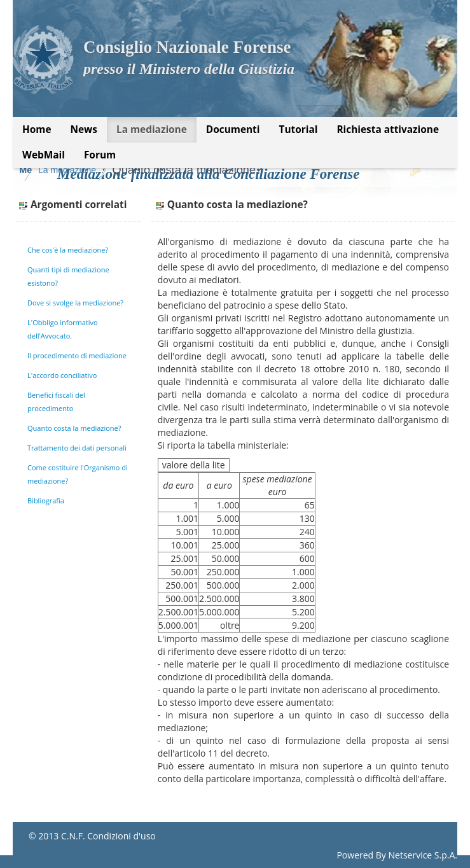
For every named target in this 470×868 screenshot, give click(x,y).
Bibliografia (46, 500)
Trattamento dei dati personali (77, 448)
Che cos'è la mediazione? (68, 250)
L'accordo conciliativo (62, 375)
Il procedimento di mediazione (77, 355)
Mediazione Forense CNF (73, 170)
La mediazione (170, 170)
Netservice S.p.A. (423, 855)
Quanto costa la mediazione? (291, 170)
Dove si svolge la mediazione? (75, 303)
